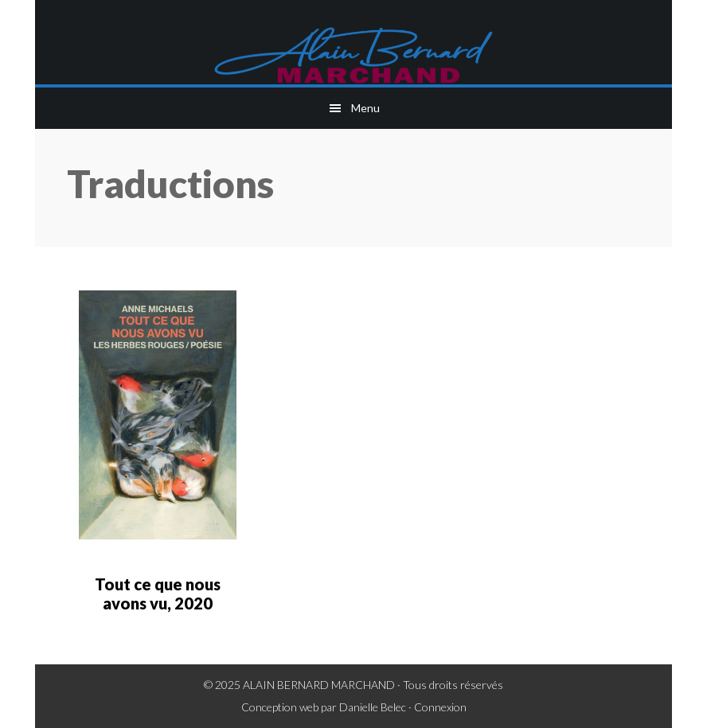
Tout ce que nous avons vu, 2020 (158, 594)
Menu (365, 108)
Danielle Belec (373, 707)
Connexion (440, 707)
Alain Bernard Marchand (353, 56)
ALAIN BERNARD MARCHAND (319, 685)
